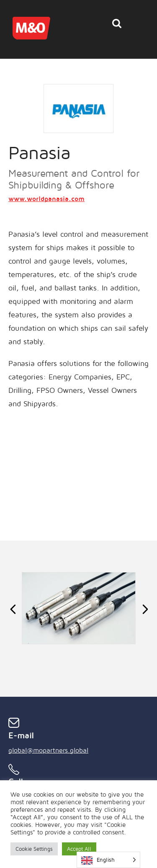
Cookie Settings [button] (34, 849)
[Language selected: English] (108, 860)
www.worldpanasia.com (46, 199)
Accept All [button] (79, 849)
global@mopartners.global (48, 750)
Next (144, 609)
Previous (13, 609)
